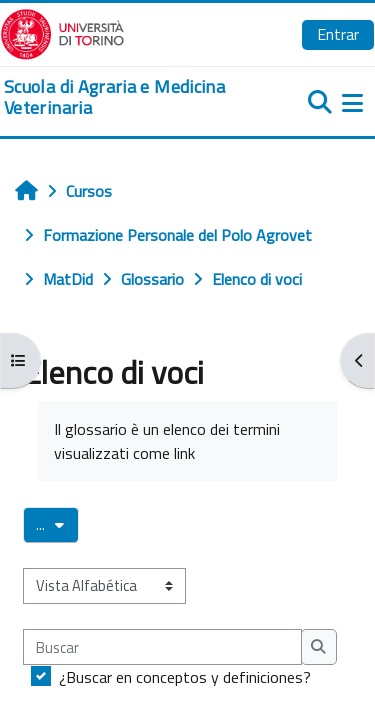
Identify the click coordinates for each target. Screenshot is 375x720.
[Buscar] (162, 647)
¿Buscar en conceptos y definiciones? (185, 677)
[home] (125, 97)
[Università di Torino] (62, 32)
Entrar (338, 34)
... (57, 524)
